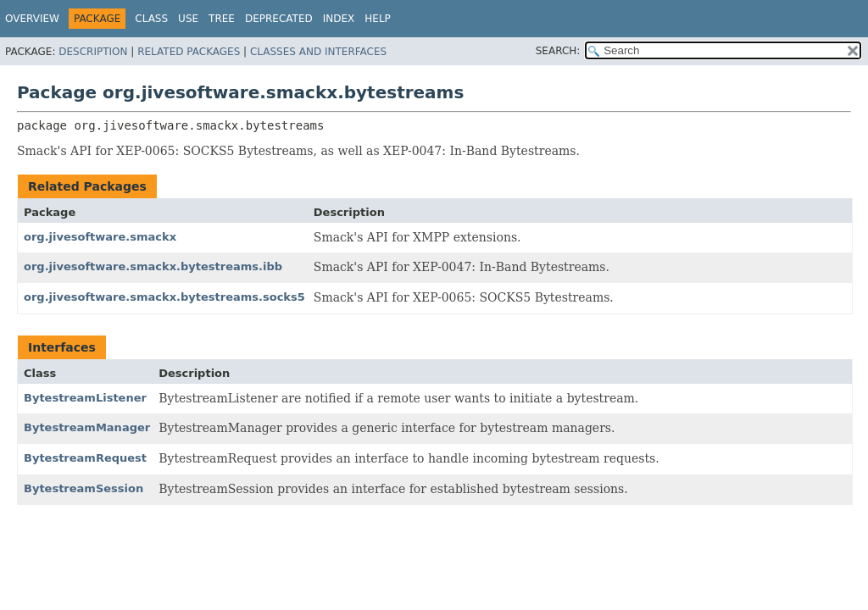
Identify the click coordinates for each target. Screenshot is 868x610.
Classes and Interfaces (318, 52)
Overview (32, 19)
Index (339, 19)
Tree (222, 19)
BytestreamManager (87, 427)
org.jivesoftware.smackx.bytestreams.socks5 (164, 297)
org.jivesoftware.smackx (100, 237)
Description (93, 52)
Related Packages (189, 52)
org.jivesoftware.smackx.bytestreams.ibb (153, 266)
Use (188, 19)
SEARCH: (558, 51)
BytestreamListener (85, 398)
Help (378, 19)
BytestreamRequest (85, 458)
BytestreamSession (83, 488)
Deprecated (279, 19)
